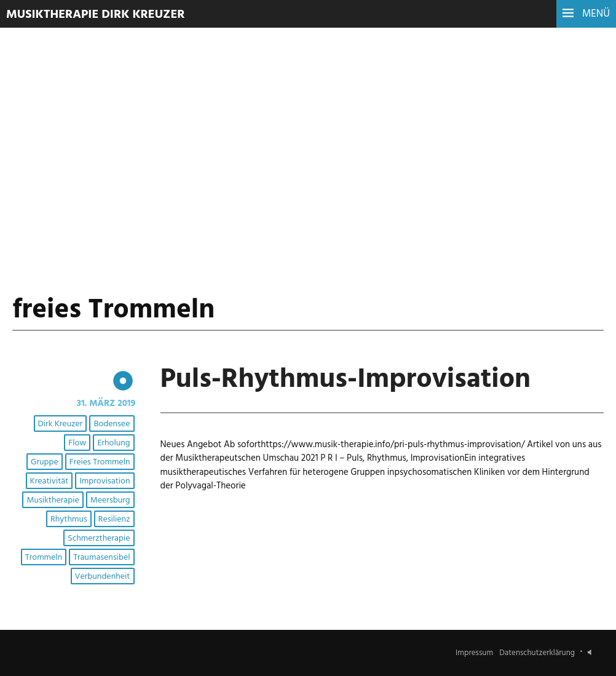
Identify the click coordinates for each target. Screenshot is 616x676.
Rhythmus (69, 519)
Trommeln (44, 558)
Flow (77, 443)
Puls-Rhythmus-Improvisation (346, 380)
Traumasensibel (101, 558)
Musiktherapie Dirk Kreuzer (96, 15)
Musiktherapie (53, 500)
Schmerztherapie (99, 539)
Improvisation (105, 481)
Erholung (113, 443)
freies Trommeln (100, 462)
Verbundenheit (103, 577)
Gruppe (45, 462)
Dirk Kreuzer (61, 424)
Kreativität (49, 481)
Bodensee (112, 424)
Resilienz (114, 519)
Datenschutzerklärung (537, 653)
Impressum (474, 653)
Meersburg (110, 500)
